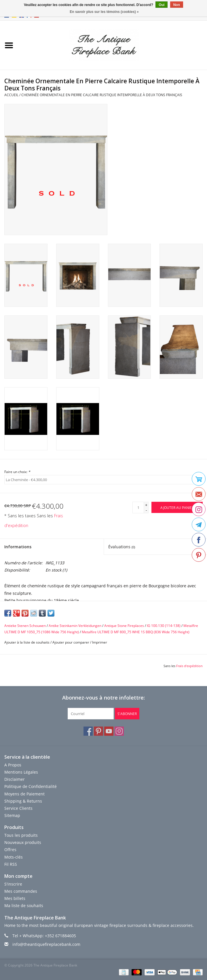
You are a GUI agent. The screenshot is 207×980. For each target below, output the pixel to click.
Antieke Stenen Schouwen (25, 626)
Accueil (11, 95)
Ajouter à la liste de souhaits (27, 642)
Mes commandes (21, 891)
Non (177, 5)
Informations (18, 547)
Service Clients (18, 808)
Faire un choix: (17, 472)
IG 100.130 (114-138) (164, 626)
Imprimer (100, 642)
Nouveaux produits (23, 842)
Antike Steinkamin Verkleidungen (75, 626)
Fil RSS (11, 864)
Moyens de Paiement (24, 794)
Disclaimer (15, 779)
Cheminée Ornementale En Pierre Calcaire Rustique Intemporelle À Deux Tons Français (102, 95)
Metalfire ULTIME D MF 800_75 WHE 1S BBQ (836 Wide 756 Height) (136, 632)
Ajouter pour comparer (71, 642)
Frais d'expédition (189, 666)
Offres (10, 850)
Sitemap (12, 815)
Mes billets (15, 898)
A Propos (13, 765)
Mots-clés (14, 857)
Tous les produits (21, 835)
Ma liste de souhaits (24, 906)
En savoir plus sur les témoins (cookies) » (104, 12)
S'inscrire (13, 884)
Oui (162, 5)
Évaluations (122, 547)
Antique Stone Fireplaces (124, 626)
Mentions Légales (21, 772)
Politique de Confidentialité (31, 786)
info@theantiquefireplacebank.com (46, 944)
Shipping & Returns (23, 801)
